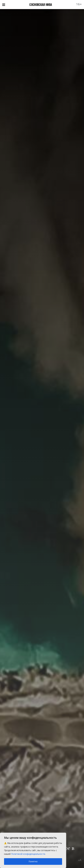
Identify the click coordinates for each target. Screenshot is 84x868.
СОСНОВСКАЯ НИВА (41, 5)
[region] (33, 850)
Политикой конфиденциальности (28, 854)
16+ (79, 4)
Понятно (33, 861)
